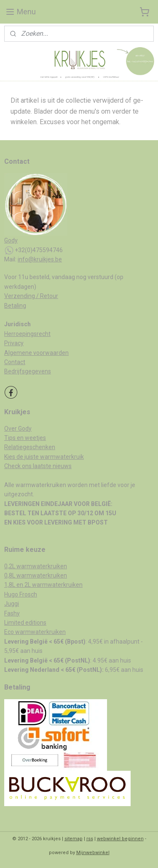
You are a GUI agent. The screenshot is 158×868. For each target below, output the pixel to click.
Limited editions (25, 623)
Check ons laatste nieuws (38, 466)
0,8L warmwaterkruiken (36, 575)
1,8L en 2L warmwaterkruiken (43, 585)
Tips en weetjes (25, 438)
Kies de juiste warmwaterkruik (44, 457)
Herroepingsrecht (27, 334)
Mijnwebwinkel (93, 853)
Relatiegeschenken (30, 447)
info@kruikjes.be (40, 259)
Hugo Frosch (21, 594)
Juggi (12, 604)
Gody (11, 240)
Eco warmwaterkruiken (35, 632)
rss (90, 839)
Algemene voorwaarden (36, 353)
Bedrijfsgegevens (28, 371)
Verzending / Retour (31, 296)
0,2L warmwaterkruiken (36, 566)
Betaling (15, 306)
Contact (15, 362)
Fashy (12, 613)
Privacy (14, 343)
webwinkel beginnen (120, 839)
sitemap (74, 839)
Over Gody (18, 429)
